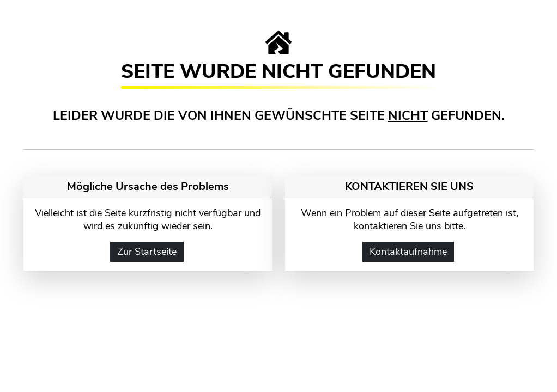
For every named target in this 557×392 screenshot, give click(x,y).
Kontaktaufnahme (408, 252)
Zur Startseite (147, 252)
